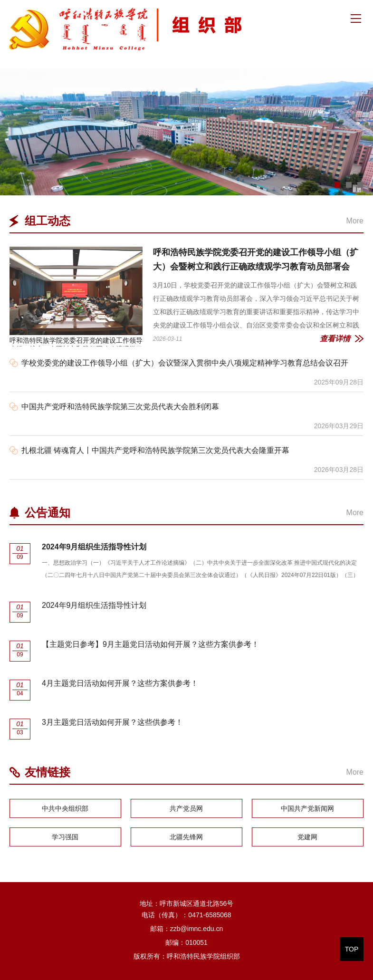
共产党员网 (186, 808)
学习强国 (65, 837)
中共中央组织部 (65, 808)
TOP (352, 949)
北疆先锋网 (186, 837)
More (355, 221)
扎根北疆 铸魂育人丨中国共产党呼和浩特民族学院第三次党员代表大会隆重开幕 (155, 450)
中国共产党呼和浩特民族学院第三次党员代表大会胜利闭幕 (120, 407)
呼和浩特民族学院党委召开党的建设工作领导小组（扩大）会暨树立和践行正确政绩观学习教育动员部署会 (76, 297)
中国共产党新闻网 (307, 808)
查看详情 (335, 339)
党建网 (307, 837)
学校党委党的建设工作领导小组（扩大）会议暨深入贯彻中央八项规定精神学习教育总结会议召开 (185, 363)
